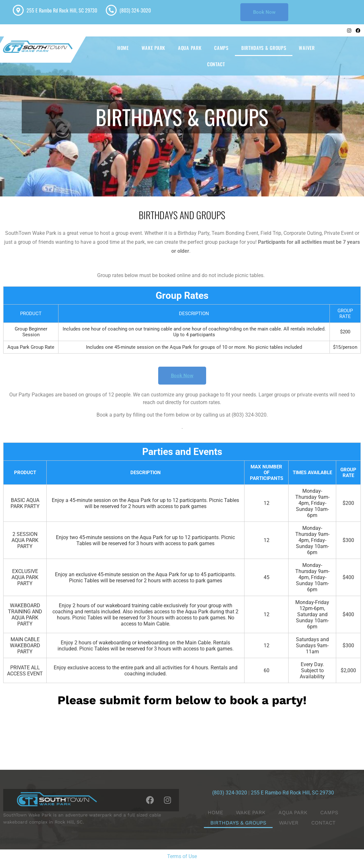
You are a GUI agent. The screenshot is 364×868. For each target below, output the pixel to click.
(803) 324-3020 (135, 10)
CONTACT (216, 64)
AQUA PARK (190, 48)
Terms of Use (182, 856)
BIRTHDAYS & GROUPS (264, 48)
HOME (123, 48)
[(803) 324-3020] (111, 10)
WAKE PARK (153, 48)
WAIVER (307, 48)
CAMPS (221, 48)
